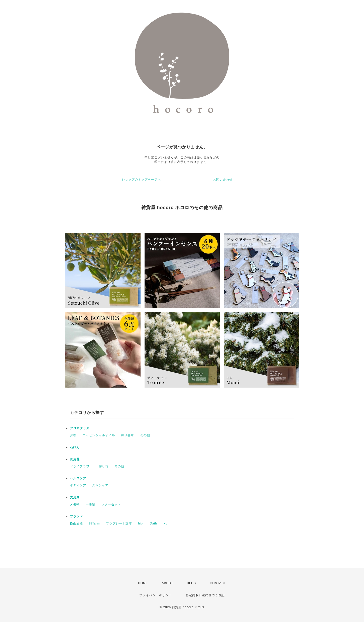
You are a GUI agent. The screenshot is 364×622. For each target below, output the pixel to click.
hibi (141, 523)
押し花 (104, 466)
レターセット (111, 504)
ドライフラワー (81, 466)
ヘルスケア (78, 478)
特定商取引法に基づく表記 (205, 595)
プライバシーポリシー (156, 595)
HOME (143, 583)
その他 (145, 435)
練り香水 (128, 435)
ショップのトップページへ (141, 180)
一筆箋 (91, 504)
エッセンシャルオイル (99, 435)
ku (166, 523)
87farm (94, 523)
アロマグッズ (80, 428)
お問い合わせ (223, 180)
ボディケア (78, 485)
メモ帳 (75, 504)
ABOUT (167, 583)
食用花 (75, 459)
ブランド (76, 516)
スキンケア (100, 485)
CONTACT (218, 583)
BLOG (192, 583)
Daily (154, 523)
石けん (75, 447)
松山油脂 (76, 523)
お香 (73, 435)
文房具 (75, 497)
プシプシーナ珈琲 (119, 523)
